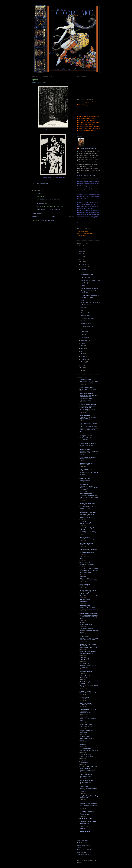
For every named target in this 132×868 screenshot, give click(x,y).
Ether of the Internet (85, 776)
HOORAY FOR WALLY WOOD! (89, 569)
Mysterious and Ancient (88, 318)
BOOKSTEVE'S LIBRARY (87, 387)
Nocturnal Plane (85, 316)
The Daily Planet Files (86, 819)
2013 (81, 259)
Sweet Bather (83, 699)
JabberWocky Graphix (84, 845)
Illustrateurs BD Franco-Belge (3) (89, 751)
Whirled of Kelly (85, 537)
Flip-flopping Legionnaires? (87, 565)
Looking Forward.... (85, 660)
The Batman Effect (85, 586)
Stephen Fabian (43, 184)
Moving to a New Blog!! (86, 653)
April (83, 354)
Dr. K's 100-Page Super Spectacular (87, 812)
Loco (82, 300)
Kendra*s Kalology (85, 755)
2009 (81, 371)
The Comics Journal (83, 855)
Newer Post (35, 217)
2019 (81, 246)
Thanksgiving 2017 (85, 601)
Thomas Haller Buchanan (88, 148)
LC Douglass (40, 204)
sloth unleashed (85, 415)
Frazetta (82, 623)
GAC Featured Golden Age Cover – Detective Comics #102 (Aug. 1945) (89, 617)
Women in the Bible (86, 725)
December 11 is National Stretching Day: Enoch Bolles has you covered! (89, 488)
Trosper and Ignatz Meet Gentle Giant (87, 504)
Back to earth (84, 787)
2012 (81, 262)
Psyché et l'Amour (86, 324)
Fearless (83, 334)
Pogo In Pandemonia (86, 780)
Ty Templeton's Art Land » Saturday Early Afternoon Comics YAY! (88, 592)
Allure (81, 802)
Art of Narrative (84, 636)
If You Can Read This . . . (88, 326)
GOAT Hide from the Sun (87, 705)
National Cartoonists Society (86, 850)
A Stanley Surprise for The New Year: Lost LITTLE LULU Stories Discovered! (89, 497)
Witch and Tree (84, 798)
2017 (81, 248)
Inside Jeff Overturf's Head (88, 652)
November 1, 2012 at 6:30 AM (48, 209)
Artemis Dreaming (85, 522)
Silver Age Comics (85, 584)
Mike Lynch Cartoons (86, 393)
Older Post (71, 217)
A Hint (82, 329)
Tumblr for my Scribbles (86, 756)
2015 (81, 254)
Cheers (83, 285)
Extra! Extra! (84, 332)
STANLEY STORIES (86, 494)
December (84, 264)
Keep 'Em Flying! (86, 277)
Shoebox (82, 829)
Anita (38, 194)
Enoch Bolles (84, 484)
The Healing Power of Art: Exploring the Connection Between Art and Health (87, 516)
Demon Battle (85, 337)
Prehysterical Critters (85, 782)
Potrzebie (83, 744)
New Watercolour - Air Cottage (88, 647)
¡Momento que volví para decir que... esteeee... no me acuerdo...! (88, 790)
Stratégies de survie (85, 459)
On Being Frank (85, 737)
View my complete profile (86, 176)
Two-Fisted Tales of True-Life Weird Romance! (89, 768)
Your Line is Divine (86, 313)
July (82, 346)
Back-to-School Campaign (87, 539)
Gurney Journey (85, 478)
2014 (81, 257)
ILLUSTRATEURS (85, 749)
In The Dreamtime (85, 557)
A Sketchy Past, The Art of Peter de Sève (88, 710)
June (83, 349)
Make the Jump (85, 321)
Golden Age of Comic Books (89, 613)
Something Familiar (85, 713)
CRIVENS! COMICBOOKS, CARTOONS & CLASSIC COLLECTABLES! (88, 406)
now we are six (84, 762)
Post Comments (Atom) (47, 220)
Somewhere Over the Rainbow (90, 288)
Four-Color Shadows (86, 543)
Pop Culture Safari (85, 380)
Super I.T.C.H (84, 826)
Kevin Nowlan (84, 717)
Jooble (79, 848)
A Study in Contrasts (86, 629)
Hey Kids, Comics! (85, 691)
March (83, 357)
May (82, 351)
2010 (81, 368)
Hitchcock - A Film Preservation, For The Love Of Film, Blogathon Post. (89, 805)
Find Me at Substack (85, 480)
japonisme (83, 761)
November (84, 267)
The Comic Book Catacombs (89, 563)
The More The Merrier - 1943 (88, 693)
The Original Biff (84, 465)
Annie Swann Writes (86, 775)
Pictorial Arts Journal (86, 664)
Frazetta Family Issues (86, 624)
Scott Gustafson (82, 852)
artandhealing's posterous (88, 512)
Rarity (82, 310)
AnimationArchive (83, 840)
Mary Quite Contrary (86, 703)
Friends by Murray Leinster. (87, 770)
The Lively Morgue (85, 606)
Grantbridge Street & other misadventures (88, 823)
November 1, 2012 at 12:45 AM (49, 199)
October (84, 270)
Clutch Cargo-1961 (85, 545)
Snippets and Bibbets (86, 731)
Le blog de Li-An (85, 449)
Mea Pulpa (84, 308)
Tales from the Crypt (87, 275)
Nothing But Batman (86, 676)
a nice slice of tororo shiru (88, 457)
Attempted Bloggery (86, 436)
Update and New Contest (87, 553)
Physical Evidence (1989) (87, 445)
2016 (81, 251)
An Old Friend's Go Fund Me (88, 389)
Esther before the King (86, 726)
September (85, 340)
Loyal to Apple (85, 283)
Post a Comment (37, 214)
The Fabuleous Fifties (86, 463)
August (83, 343)
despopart (83, 577)
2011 (81, 365)
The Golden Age (85, 831)
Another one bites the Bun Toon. (89, 595)
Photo (81, 559)
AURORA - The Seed (85, 524)
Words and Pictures (86, 672)
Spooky (83, 272)
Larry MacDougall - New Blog (89, 796)
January (84, 362)
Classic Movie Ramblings (88, 443)
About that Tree (84, 678)
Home (53, 217)
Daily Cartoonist (82, 843)
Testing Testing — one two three (90, 280)
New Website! (83, 732)
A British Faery (84, 658)
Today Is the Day (84, 815)
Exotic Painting (84, 697)
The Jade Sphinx (85, 600)
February (84, 359)
